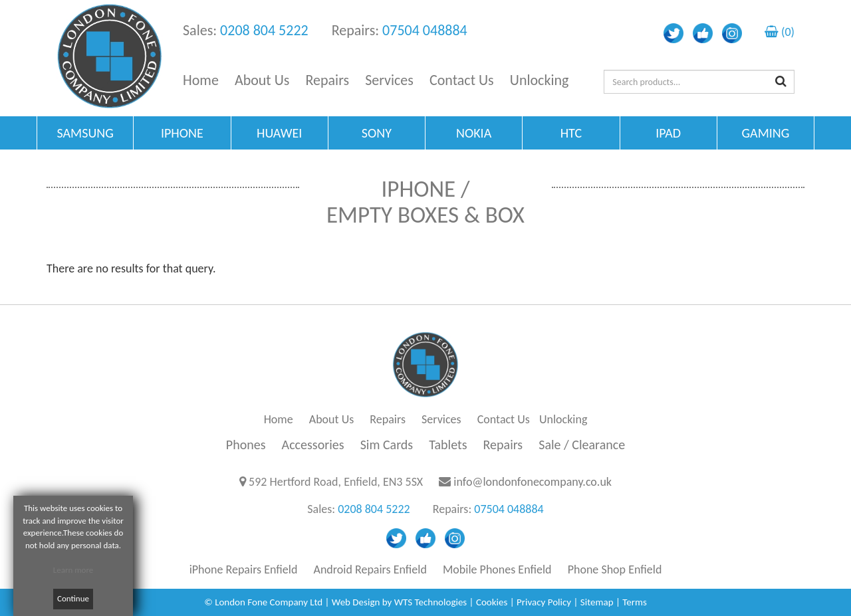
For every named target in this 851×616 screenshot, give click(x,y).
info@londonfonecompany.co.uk (533, 482)
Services (389, 80)
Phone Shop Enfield (615, 569)
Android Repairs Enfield (370, 569)
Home (201, 80)
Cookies (492, 602)
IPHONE (182, 133)
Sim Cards (387, 445)
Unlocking (540, 80)
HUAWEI (279, 133)
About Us (262, 80)
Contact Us (462, 80)
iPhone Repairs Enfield (244, 569)
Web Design (356, 602)
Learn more (73, 570)
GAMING (765, 133)
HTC (571, 133)
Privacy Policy (544, 602)
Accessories (313, 445)
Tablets (448, 445)
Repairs (328, 80)
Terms (635, 602)
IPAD (668, 133)
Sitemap (597, 602)
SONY (377, 133)
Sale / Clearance (582, 445)
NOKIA (474, 133)
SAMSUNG (85, 133)
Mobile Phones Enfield (497, 569)
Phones (246, 445)
